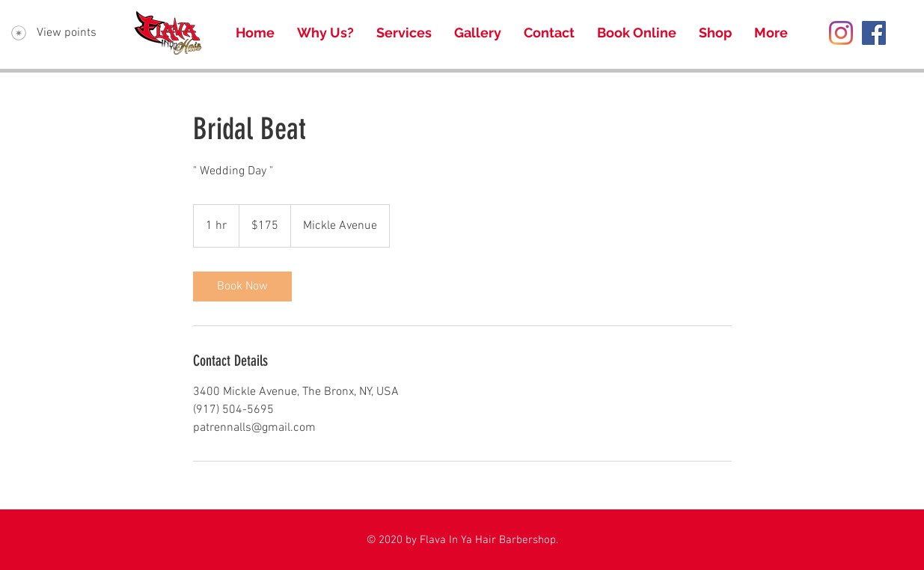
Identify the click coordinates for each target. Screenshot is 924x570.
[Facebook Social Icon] (874, 33)
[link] (242, 286)
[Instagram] (841, 33)
